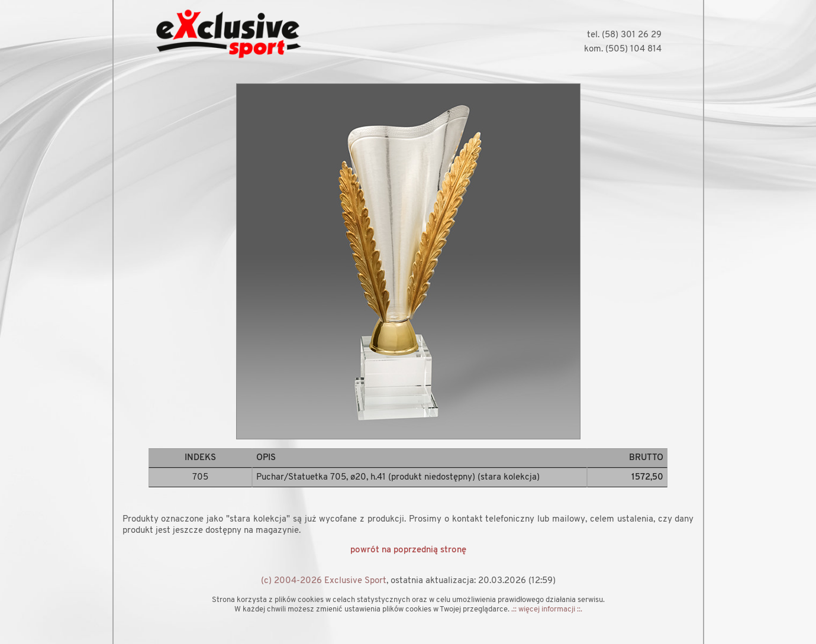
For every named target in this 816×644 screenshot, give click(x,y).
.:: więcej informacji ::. (547, 609)
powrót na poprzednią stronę (408, 550)
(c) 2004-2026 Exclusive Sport (324, 581)
